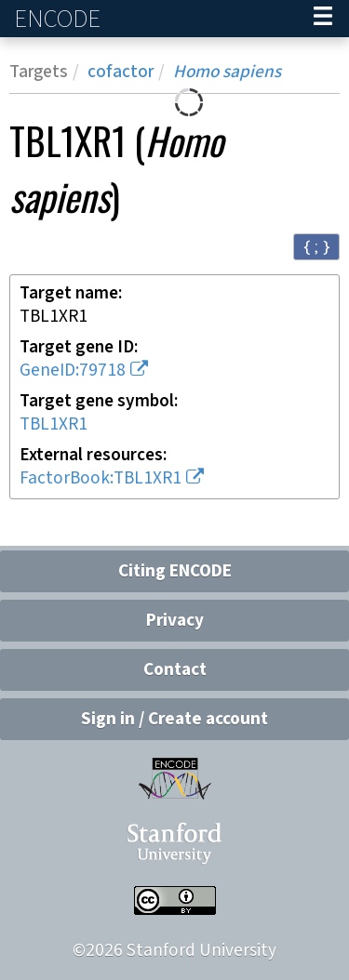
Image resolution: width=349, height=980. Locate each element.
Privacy (175, 621)
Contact (175, 670)
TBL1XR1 (54, 424)
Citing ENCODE (175, 571)
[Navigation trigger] (323, 19)
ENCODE (60, 19)
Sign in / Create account (174, 719)
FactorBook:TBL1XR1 (101, 478)
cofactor (121, 72)
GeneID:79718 (73, 371)
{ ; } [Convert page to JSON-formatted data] (316, 246)
